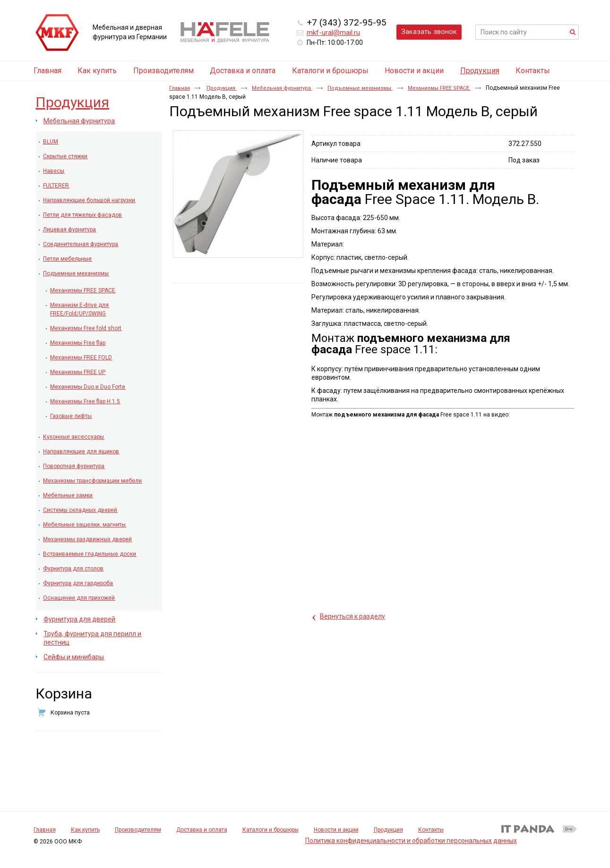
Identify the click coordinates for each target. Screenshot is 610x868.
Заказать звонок (429, 32)
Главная (180, 88)
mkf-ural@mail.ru (333, 33)
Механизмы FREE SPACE (439, 88)
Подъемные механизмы (360, 88)
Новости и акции (336, 830)
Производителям (138, 830)
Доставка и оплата (202, 830)
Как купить (85, 830)
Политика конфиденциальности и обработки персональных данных (411, 841)
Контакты (431, 830)
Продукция (480, 71)
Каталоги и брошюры (271, 830)
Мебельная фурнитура (282, 88)
